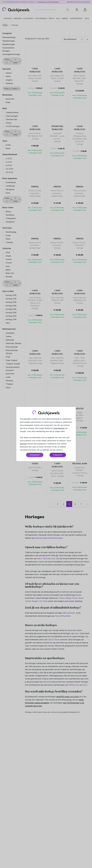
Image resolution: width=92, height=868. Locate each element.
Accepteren (35, 455)
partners (23, 444)
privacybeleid (59, 428)
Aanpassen (58, 455)
